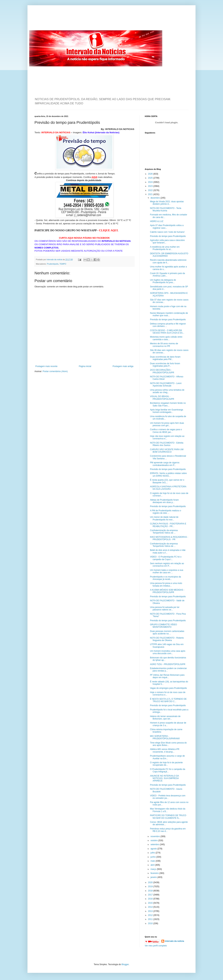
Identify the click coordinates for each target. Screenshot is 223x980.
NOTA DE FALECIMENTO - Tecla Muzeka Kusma (166, 209)
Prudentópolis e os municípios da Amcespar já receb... (165, 578)
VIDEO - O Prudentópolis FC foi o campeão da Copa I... (166, 558)
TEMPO (63, 264)
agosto (154, 849)
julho (153, 853)
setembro (155, 844)
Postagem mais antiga (123, 366)
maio (153, 861)
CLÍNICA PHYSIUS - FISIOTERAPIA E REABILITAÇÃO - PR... (168, 525)
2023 (151, 186)
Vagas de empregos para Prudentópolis (168, 688)
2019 (151, 886)
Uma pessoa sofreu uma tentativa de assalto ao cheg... (167, 391)
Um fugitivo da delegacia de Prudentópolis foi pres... (163, 281)
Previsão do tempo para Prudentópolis (168, 236)
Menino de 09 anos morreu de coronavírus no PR (164, 345)
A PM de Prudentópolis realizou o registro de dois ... (165, 512)
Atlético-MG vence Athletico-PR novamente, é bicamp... (165, 750)
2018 (151, 891)
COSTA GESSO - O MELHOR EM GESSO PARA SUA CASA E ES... (167, 332)
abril (153, 865)
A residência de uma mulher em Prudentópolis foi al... (165, 248)
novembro (156, 836)
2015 (151, 903)
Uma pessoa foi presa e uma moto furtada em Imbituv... (166, 584)
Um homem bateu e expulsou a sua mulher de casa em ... (167, 571)
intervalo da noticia (55, 259)
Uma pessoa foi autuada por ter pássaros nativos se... (165, 608)
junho (153, 857)
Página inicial (85, 366)
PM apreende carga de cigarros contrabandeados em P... (165, 464)
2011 (151, 919)
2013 (151, 911)
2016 (151, 899)
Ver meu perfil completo (156, 946)
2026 (151, 174)
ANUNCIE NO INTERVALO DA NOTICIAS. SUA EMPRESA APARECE (164, 778)
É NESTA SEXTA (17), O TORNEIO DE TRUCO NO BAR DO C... (168, 700)
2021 (151, 194)
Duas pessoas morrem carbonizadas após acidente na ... (167, 632)
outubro (154, 840)
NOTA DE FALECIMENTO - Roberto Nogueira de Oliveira (167, 639)
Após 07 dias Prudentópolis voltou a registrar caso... (167, 227)
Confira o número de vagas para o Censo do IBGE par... (166, 431)
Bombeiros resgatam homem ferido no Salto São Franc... (168, 404)
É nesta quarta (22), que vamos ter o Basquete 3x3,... (167, 481)
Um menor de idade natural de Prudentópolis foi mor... (164, 518)
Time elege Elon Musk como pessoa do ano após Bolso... (168, 744)
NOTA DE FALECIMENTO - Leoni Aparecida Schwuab (166, 385)
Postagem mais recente (46, 366)
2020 (151, 882)
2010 (151, 923)
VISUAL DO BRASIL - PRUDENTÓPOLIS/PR (162, 398)
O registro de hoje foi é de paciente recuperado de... (166, 764)
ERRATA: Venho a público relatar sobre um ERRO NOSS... (168, 475)
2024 (151, 182)
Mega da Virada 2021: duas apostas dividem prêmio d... (167, 203)
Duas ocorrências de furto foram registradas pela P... (165, 365)
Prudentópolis (53, 264)
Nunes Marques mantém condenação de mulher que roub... (169, 314)
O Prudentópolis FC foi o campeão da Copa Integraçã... (168, 770)
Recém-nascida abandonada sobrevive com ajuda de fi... (168, 261)
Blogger (125, 964)
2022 (151, 190)
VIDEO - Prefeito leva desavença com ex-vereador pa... (168, 797)
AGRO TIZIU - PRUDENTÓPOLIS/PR (168, 664)
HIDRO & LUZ (157, 221)
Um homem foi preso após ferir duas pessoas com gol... (167, 424)
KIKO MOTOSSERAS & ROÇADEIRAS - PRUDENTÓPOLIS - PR (169, 538)
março (154, 869)
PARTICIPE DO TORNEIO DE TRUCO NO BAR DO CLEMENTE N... (168, 817)
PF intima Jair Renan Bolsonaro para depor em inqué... (167, 676)
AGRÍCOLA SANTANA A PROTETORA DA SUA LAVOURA (168, 488)
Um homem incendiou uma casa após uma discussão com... (168, 652)
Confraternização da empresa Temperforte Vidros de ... (164, 532)
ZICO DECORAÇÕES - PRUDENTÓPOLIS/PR (162, 371)
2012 (151, 915)
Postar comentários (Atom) (55, 371)
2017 (151, 895)
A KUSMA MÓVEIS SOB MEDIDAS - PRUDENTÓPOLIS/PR (167, 591)
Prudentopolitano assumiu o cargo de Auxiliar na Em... (167, 757)
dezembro (156, 198)
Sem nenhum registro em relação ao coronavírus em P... (167, 565)
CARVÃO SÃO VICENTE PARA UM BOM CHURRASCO (167, 451)
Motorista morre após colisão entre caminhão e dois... (166, 338)
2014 (151, 907)
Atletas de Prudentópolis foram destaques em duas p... (164, 501)
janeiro (154, 877)
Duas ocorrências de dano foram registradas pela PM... (165, 358)
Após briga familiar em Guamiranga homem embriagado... (167, 411)
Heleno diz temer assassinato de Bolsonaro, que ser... (165, 718)
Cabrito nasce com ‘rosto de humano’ (167, 232)
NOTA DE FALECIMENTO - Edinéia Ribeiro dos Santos (167, 444)
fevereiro (155, 873)
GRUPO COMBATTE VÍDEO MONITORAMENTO (163, 626)
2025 (151, 178)
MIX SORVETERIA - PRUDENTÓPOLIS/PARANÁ (165, 737)
